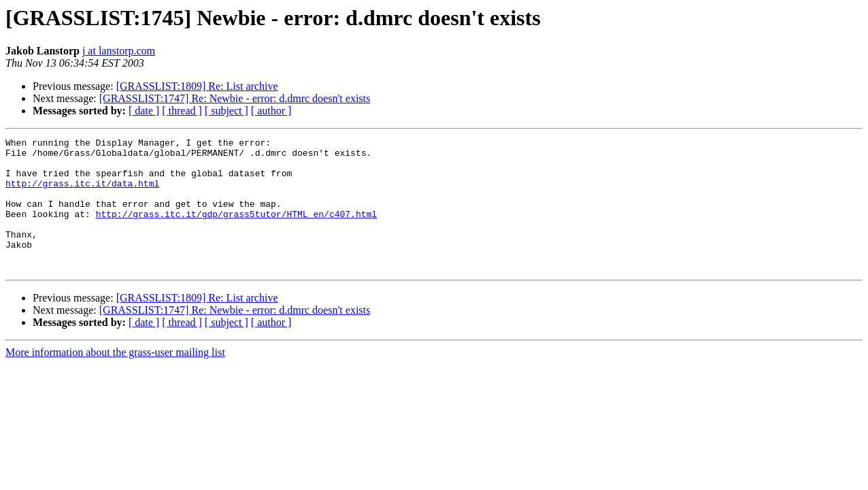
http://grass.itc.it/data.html (82, 193)
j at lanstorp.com (119, 51)
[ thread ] (182, 111)
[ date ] (144, 111)
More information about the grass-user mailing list (115, 379)
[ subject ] (227, 111)
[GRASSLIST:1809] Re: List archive (197, 86)
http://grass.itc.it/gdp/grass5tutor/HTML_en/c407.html (236, 230)
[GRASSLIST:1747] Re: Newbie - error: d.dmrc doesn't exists (235, 98)
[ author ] (271, 111)
